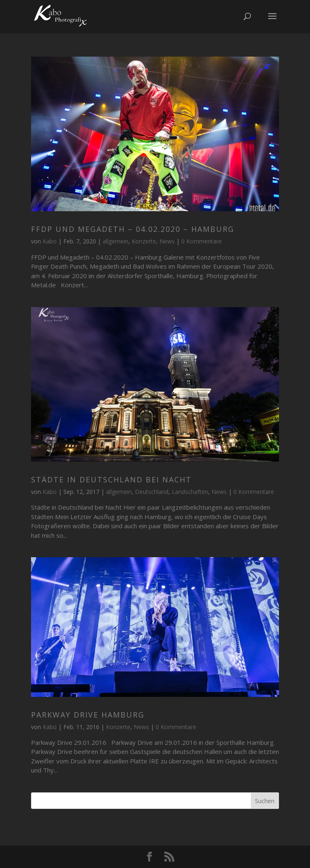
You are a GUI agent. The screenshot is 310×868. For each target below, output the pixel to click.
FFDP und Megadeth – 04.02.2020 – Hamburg (133, 229)
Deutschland (152, 492)
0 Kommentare (202, 241)
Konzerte (144, 241)
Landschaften (190, 492)
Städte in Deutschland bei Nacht (111, 479)
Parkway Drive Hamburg (88, 715)
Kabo (50, 241)
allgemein (115, 241)
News (167, 241)
